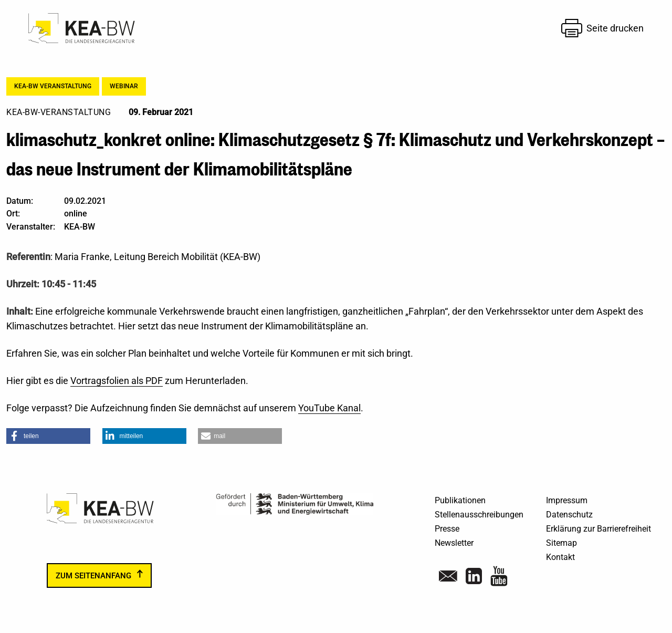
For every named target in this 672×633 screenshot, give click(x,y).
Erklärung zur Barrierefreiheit (598, 529)
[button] (48, 436)
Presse (447, 529)
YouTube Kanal (329, 408)
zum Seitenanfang (93, 575)
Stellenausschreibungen (479, 515)
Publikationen (460, 500)
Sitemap (561, 543)
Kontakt (560, 557)
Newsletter (454, 543)
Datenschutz (569, 515)
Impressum (567, 500)
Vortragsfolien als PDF (117, 381)
